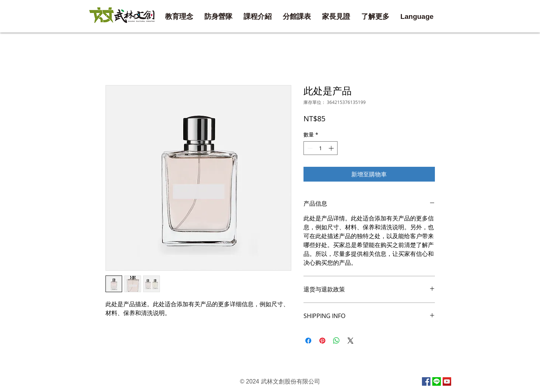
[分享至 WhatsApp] (336, 341)
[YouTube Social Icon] (447, 381)
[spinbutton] (321, 148)
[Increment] (332, 148)
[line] (437, 381)
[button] (297, 17)
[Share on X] (351, 341)
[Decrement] (309, 148)
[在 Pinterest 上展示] (322, 341)
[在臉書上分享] (308, 341)
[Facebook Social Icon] (426, 381)
